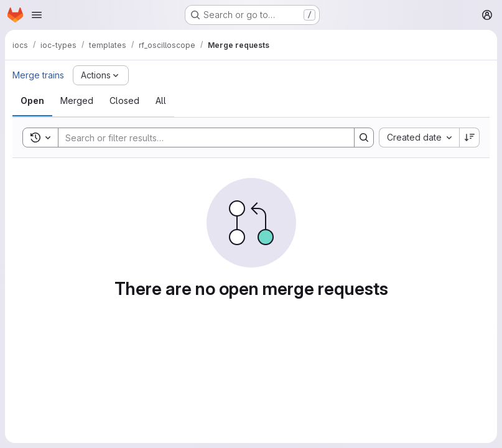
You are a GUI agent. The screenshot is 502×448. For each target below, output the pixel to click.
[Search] (200, 138)
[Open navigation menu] (37, 15)
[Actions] (101, 75)
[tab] (32, 101)
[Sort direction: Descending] (470, 138)
